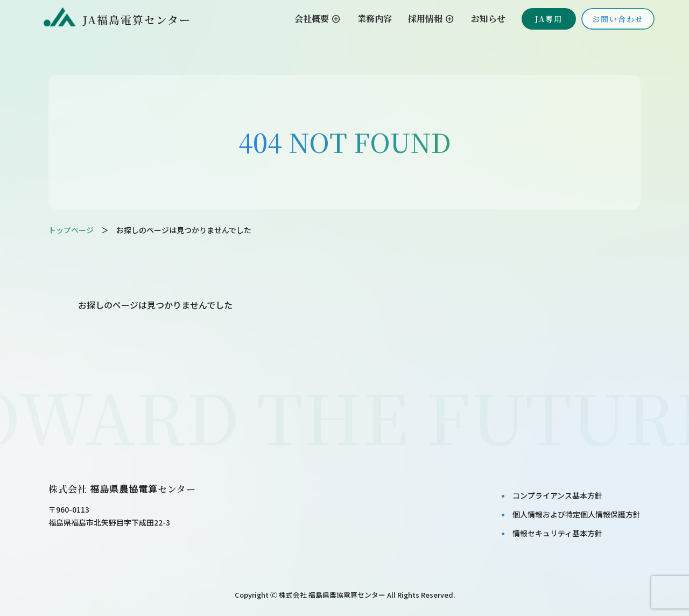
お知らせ (488, 19)
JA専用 (549, 19)
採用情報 (431, 19)
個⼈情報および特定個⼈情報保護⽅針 (576, 514)
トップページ (71, 230)
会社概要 (318, 19)
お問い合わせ (618, 19)
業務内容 (375, 19)
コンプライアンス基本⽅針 (557, 495)
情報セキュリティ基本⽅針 (557, 533)
